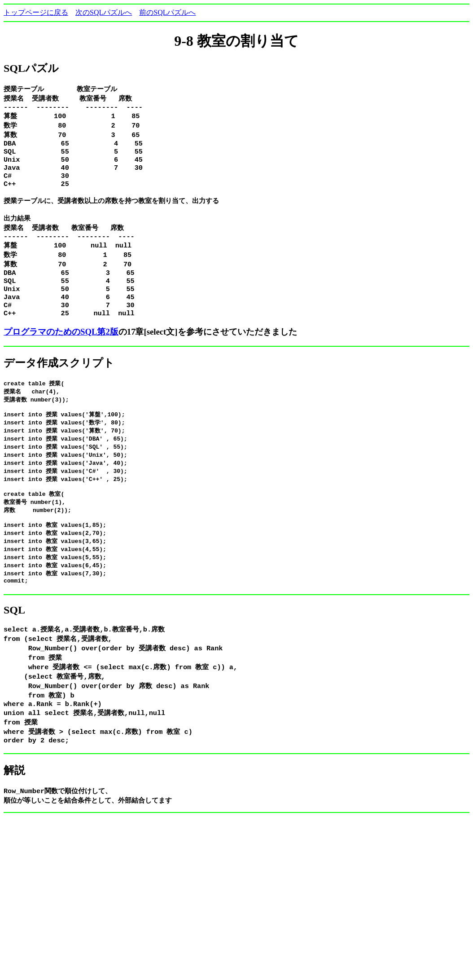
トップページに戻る (36, 12)
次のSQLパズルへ (104, 12)
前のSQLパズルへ (167, 12)
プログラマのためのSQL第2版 (61, 351)
